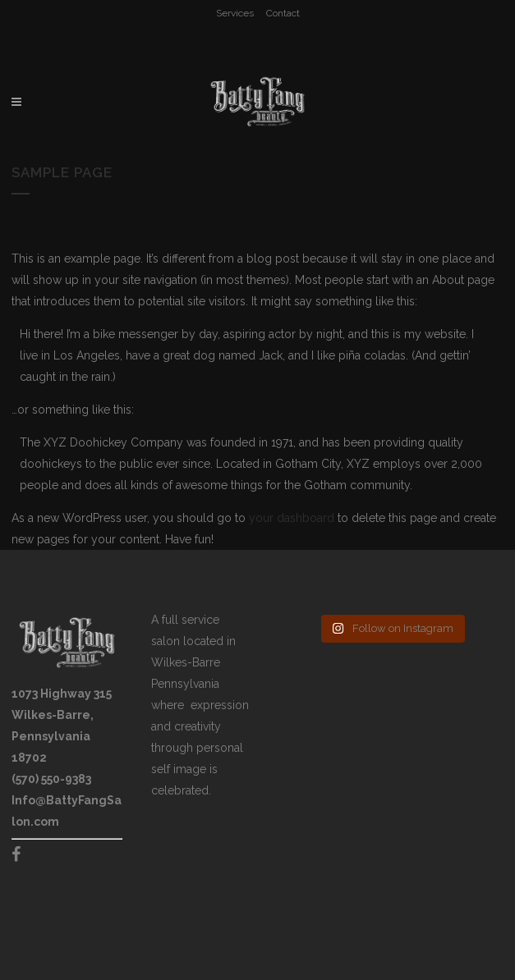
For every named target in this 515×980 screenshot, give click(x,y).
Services (235, 13)
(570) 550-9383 (51, 779)
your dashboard (292, 518)
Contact (283, 13)
